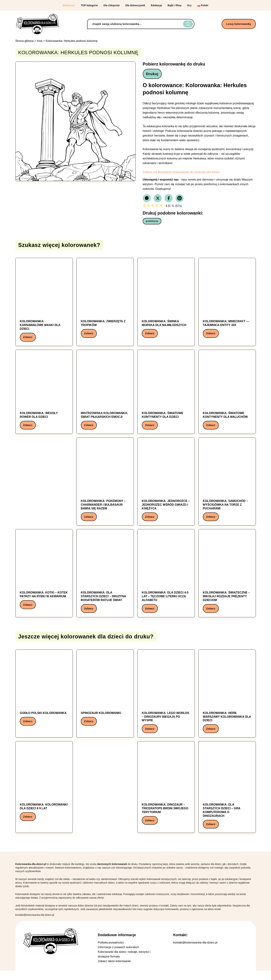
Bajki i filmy (175, 5)
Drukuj (154, 75)
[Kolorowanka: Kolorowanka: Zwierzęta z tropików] (105, 302)
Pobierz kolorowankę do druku (174, 64)
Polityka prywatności (111, 952)
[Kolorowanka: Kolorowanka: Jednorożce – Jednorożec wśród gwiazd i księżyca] (166, 486)
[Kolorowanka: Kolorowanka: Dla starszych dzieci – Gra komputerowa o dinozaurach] (227, 796)
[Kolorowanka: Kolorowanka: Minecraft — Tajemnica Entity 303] (227, 302)
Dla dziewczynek (135, 5)
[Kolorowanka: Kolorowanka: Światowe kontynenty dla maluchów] (227, 395)
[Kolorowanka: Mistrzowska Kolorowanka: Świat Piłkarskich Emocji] (105, 395)
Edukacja (156, 5)
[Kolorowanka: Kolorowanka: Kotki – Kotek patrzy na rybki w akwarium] (44, 577)
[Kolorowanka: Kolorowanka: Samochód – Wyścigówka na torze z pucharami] (227, 486)
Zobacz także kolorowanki (114, 970)
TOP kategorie (89, 5)
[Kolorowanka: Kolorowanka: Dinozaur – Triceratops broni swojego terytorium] (166, 794)
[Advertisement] (44, 484)
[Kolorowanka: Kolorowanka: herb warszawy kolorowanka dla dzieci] (227, 701)
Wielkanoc (69, 5)
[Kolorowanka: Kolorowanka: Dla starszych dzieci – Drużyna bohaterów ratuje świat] (105, 579)
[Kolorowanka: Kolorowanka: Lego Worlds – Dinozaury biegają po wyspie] (166, 701)
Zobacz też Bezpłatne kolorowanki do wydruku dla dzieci (181, 173)
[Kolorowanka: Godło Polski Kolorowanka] (44, 697)
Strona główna (25, 41)
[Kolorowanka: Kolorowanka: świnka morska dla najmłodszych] (166, 302)
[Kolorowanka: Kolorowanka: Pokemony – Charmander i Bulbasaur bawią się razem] (105, 486)
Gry (189, 5)
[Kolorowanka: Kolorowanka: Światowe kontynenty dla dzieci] (166, 395)
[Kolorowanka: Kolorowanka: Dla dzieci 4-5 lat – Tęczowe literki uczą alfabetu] (166, 579)
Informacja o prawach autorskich (118, 956)
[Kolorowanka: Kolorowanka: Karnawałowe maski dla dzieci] (44, 304)
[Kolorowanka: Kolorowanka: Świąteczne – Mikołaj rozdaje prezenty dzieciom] (227, 579)
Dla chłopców (111, 5)
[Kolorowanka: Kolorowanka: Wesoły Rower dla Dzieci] (44, 395)
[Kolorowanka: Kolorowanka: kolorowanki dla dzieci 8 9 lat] (44, 792)
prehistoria (152, 222)
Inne (40, 41)
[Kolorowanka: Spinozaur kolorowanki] (105, 697)
